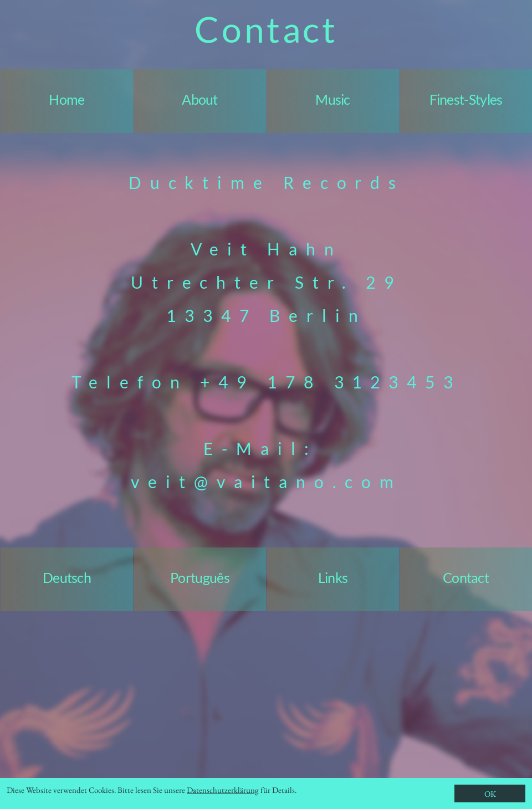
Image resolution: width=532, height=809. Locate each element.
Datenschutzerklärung (223, 790)
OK (490, 794)
